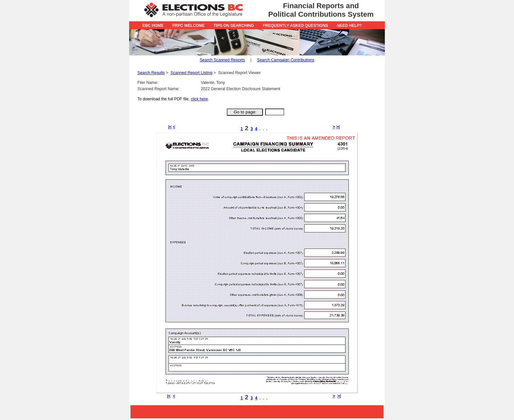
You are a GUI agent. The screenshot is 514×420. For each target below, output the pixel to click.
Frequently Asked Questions (296, 26)
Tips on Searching (234, 26)
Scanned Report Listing (191, 73)
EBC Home (153, 26)
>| (338, 127)
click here (199, 99)
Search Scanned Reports (222, 60)
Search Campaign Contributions (286, 60)
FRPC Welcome (189, 26)
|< (170, 127)
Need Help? (349, 26)
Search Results (151, 73)
